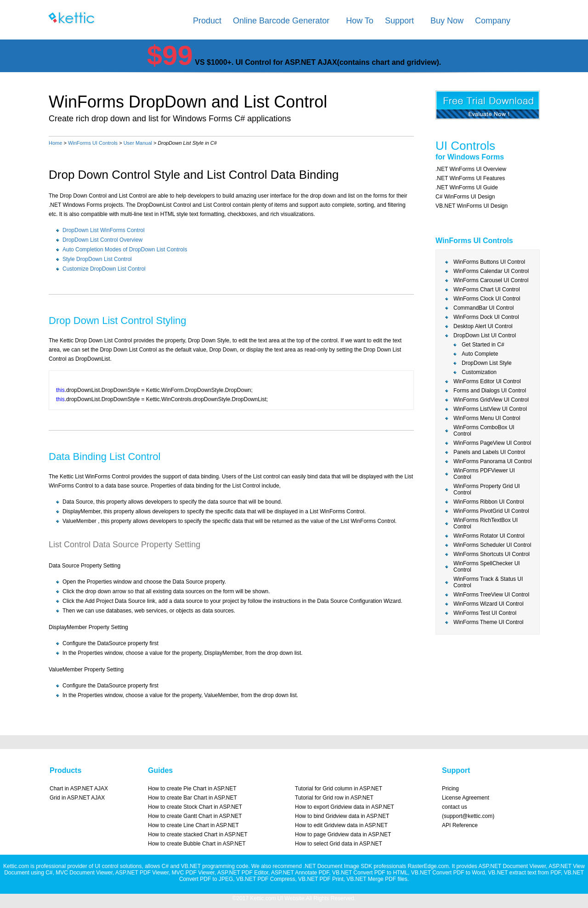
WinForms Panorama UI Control (493, 461)
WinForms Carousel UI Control (491, 280)
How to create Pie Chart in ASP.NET (192, 789)
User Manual (138, 143)
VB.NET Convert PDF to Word (448, 873)
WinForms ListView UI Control (490, 409)
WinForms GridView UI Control (491, 400)
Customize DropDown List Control (104, 269)
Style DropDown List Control (97, 259)
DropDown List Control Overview (102, 240)
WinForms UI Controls (93, 143)
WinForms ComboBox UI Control (484, 431)
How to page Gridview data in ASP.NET (343, 834)
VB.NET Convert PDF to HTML (370, 873)
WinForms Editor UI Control (487, 381)
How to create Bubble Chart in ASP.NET (197, 844)
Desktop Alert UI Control (483, 326)
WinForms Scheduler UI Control (492, 545)
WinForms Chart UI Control (487, 289)
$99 (170, 55)
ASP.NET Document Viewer (512, 866)
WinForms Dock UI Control (486, 317)
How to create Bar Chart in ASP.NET (192, 798)
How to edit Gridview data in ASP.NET (341, 825)
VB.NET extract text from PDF (524, 873)
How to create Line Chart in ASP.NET (193, 825)
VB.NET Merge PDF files (377, 879)
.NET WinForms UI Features (470, 178)
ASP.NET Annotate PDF (300, 873)
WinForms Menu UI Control (487, 418)
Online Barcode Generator (281, 21)
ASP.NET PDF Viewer (142, 873)
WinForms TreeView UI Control (491, 595)
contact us (455, 807)
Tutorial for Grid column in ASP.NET (339, 789)
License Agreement (466, 798)
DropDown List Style (487, 363)
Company (493, 21)
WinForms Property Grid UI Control (487, 489)
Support (399, 21)
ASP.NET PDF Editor (243, 873)
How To (360, 21)
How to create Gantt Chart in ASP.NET (195, 816)
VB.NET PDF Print (321, 879)
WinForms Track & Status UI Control (488, 582)
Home (55, 143)
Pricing (450, 789)
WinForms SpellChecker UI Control (487, 567)
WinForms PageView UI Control (492, 443)
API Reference (460, 825)
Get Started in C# (483, 345)
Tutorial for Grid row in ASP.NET (334, 798)
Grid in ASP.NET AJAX (77, 798)
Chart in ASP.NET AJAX (79, 789)
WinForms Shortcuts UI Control (492, 554)
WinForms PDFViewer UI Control (484, 474)
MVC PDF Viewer (193, 873)
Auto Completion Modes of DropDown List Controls (125, 250)
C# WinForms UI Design (465, 197)
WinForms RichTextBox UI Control (486, 523)
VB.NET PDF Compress (266, 879)
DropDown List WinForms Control (104, 230)
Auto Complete (480, 354)
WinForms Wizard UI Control (489, 604)
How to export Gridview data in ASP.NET (345, 807)
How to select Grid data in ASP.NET (339, 844)
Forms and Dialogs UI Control (490, 391)
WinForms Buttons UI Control (489, 262)
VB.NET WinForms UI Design (472, 206)
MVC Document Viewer (84, 873)
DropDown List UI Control (485, 335)
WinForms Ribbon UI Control (489, 502)
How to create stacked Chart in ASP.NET (198, 834)
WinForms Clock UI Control (487, 299)
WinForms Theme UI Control (488, 622)
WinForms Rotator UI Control (489, 536)
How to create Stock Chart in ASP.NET (195, 807)
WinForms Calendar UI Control (491, 271)
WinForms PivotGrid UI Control (491, 511)
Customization (479, 372)
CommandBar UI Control (483, 308)
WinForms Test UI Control (485, 613)
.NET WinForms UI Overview (471, 169)
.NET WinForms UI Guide (467, 187)
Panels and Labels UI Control (489, 452)
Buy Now (447, 21)
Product (207, 21)
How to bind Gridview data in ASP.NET (342, 816)
